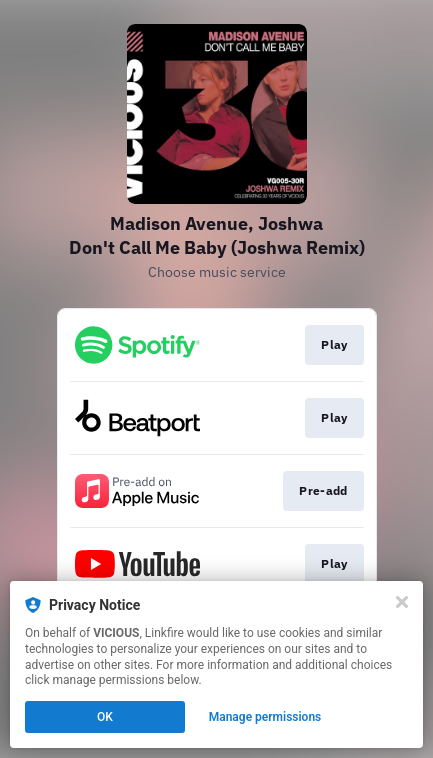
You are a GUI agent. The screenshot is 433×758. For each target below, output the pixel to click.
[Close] (402, 602)
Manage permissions (265, 717)
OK (105, 717)
